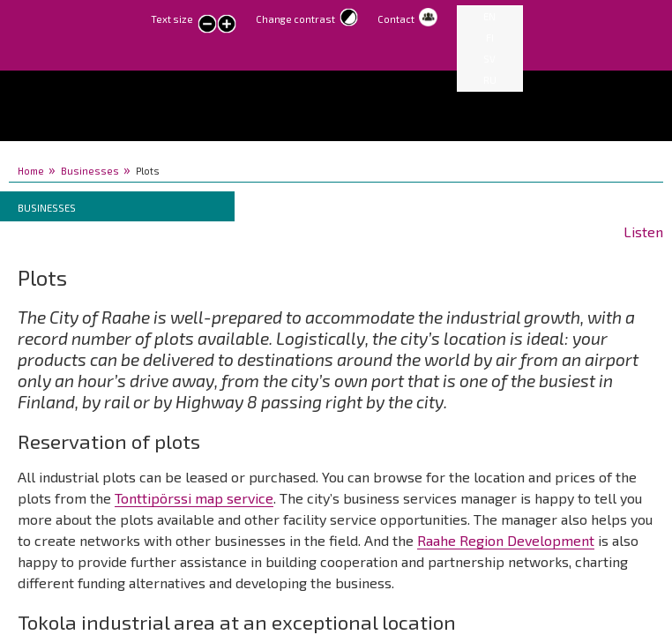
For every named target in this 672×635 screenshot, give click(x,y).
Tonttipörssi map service (194, 498)
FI (490, 37)
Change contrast (295, 19)
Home (31, 171)
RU (490, 80)
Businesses (90, 171)
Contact (396, 19)
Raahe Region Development (506, 540)
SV (489, 59)
